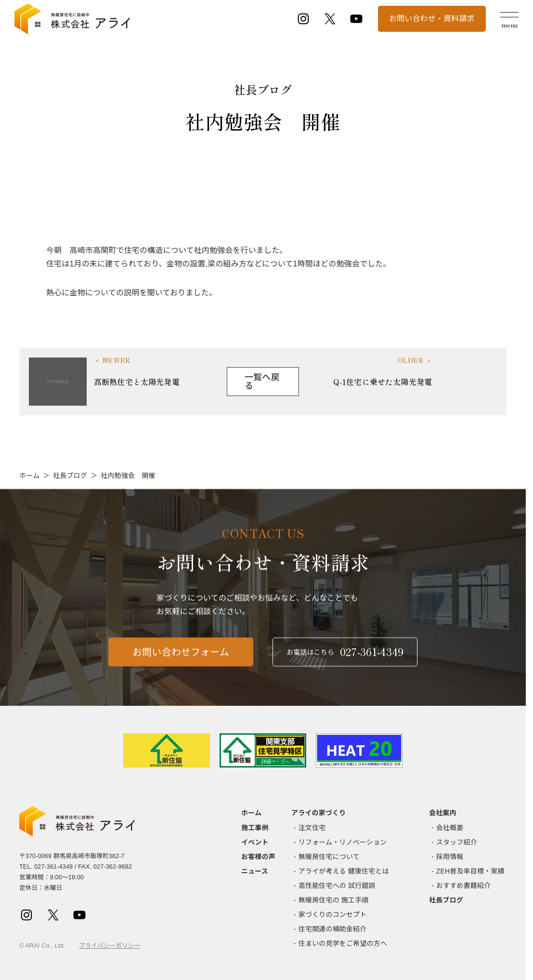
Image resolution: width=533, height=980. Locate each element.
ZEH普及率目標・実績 (470, 871)
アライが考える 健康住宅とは (344, 871)
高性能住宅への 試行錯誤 (337, 886)
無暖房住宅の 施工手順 (334, 900)
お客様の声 (258, 857)
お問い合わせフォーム (181, 657)
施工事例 (255, 828)
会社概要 (450, 828)
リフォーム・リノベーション (343, 842)
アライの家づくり (318, 813)
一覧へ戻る (262, 382)
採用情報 (450, 857)
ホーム (29, 476)
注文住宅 (312, 828)
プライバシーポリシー (110, 946)
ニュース (255, 871)
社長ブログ (70, 476)
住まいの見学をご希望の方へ (343, 943)
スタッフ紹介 (457, 842)
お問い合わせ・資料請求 (432, 19)
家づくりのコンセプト (333, 914)
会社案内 (443, 813)
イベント (255, 842)
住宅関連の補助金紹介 (333, 929)
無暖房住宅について (329, 857)
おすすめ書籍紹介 (463, 886)
